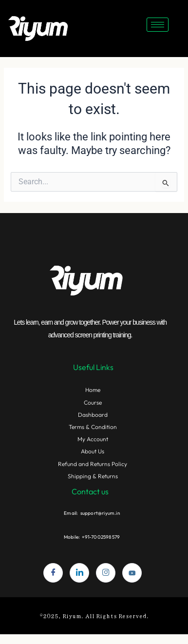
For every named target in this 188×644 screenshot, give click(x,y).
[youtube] (132, 573)
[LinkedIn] (79, 573)
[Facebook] (53, 573)
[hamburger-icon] (158, 25)
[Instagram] (106, 573)
